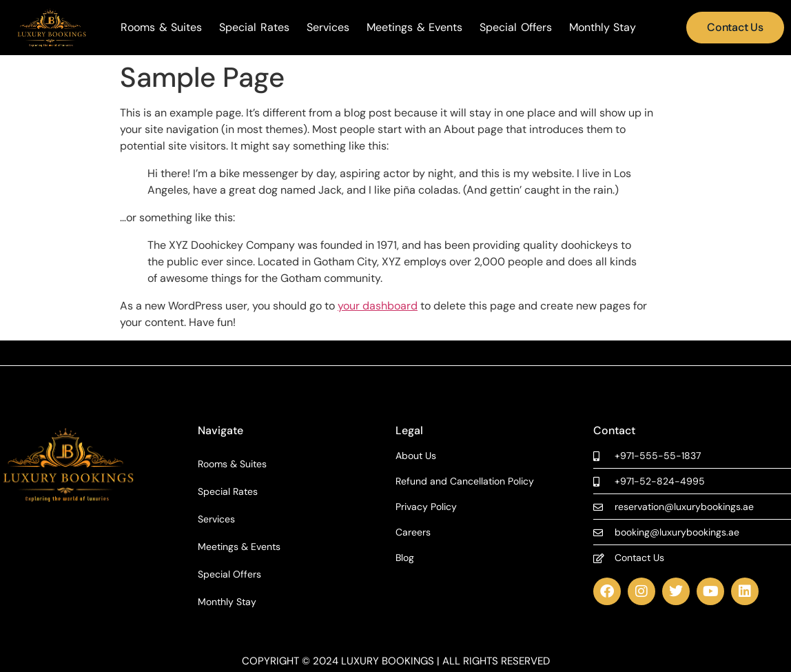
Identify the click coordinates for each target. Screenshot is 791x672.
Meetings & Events (414, 28)
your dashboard (378, 306)
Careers (413, 532)
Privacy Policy (426, 507)
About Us (416, 456)
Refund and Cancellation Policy (465, 481)
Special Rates (254, 28)
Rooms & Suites (161, 28)
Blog (405, 558)
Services (328, 28)
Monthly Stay (603, 28)
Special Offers (516, 28)
